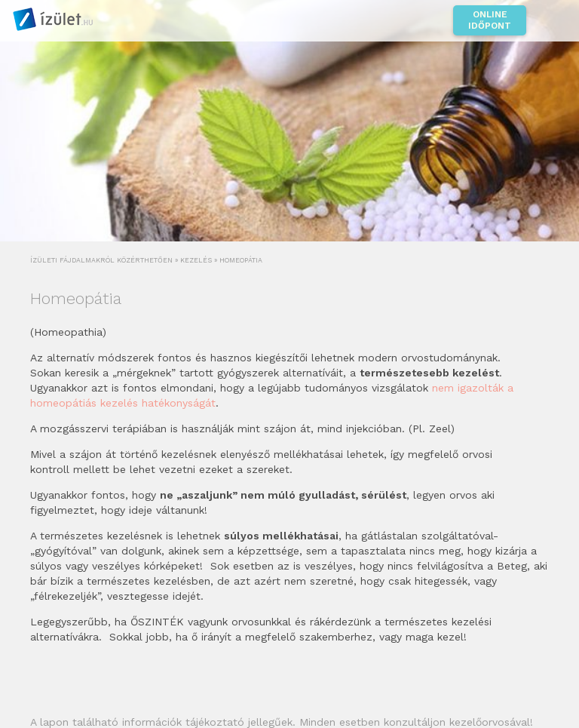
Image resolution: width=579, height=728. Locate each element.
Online (490, 20)
